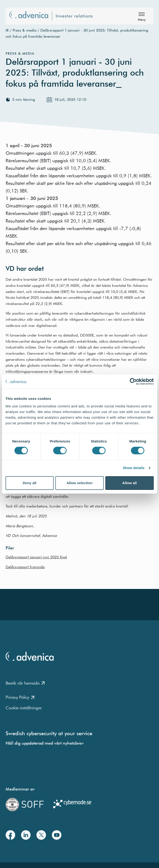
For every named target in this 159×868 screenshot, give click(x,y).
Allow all (129, 483)
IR (7, 30)
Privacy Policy (20, 697)
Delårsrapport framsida (25, 567)
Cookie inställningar (24, 708)
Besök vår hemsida (25, 683)
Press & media (25, 30)
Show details (134, 468)
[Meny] (142, 16)
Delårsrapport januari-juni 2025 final (36, 557)
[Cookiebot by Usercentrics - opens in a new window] (133, 381)
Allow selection (79, 483)
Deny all (30, 483)
